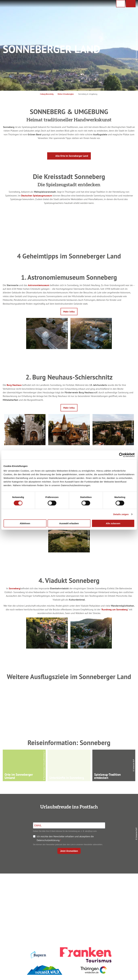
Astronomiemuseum (39, 285)
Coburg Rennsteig (47, 94)
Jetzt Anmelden (69, 851)
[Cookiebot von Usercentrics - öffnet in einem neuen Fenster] (121, 455)
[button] (131, 4)
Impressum (114, 883)
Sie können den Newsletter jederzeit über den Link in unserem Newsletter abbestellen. (68, 845)
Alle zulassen (113, 523)
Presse (114, 893)
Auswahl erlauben (69, 523)
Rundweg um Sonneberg (115, 609)
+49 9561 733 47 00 (25, 903)
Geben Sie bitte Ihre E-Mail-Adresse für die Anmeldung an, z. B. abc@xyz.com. (65, 831)
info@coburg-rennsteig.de (27, 907)
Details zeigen (121, 514)
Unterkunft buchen (68, 888)
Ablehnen (25, 523)
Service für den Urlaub (114, 898)
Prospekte (68, 893)
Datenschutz (114, 888)
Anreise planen (68, 883)
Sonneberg (15, 588)
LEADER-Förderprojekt (114, 904)
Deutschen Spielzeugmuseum (37, 195)
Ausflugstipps (68, 898)
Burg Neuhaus (14, 385)
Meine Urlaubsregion (66, 94)
